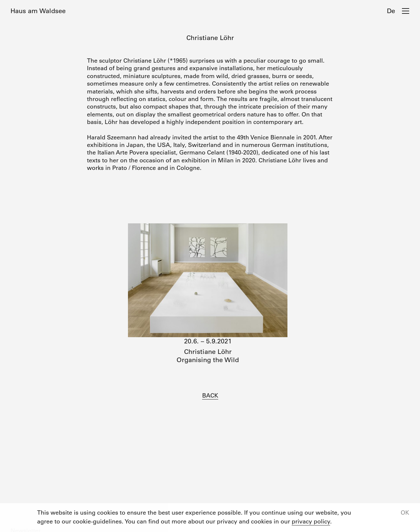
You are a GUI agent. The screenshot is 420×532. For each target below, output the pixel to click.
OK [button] (405, 513)
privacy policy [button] (311, 522)
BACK (210, 396)
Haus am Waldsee (38, 11)
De (391, 11)
